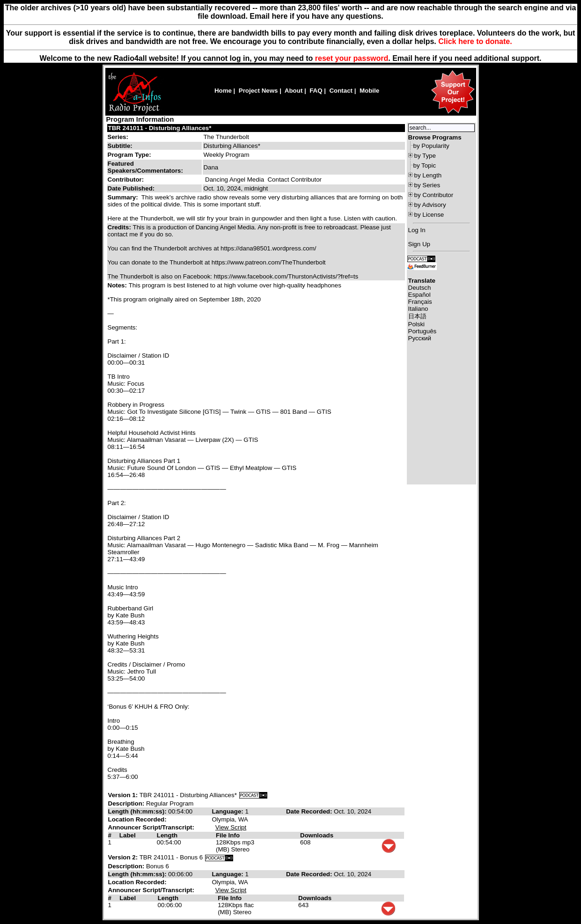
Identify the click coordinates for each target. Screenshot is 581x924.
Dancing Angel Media (235, 180)
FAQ (316, 91)
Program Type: (129, 155)
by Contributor (434, 195)
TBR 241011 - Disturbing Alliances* (160, 128)
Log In (417, 230)
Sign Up (419, 244)
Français (420, 302)
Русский (420, 338)
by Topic (425, 165)
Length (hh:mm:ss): (138, 811)
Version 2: (123, 857)
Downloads (317, 835)
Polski (417, 324)
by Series (427, 185)
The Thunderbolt (226, 137)
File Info (228, 835)
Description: (127, 803)
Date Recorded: (310, 811)
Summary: (124, 197)
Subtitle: (120, 146)
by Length (428, 175)
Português (423, 331)
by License (429, 215)
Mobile (369, 91)
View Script (231, 827)
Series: (118, 137)
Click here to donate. (475, 41)
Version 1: (123, 795)
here (422, 58)
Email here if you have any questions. (316, 16)
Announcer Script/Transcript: (151, 827)
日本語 (417, 316)
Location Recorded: (137, 819)
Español (419, 295)
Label (128, 835)
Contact (341, 91)
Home (223, 91)
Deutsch (420, 288)
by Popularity (431, 146)
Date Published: (131, 188)
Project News (258, 91)
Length (167, 835)
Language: (228, 811)
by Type (425, 156)
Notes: (118, 285)
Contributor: (126, 180)
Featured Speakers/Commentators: (145, 167)
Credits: (120, 227)
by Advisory (430, 205)
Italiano (418, 309)
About (294, 91)
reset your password (352, 58)
